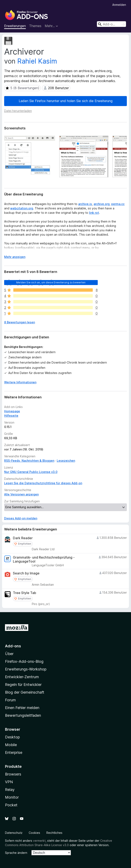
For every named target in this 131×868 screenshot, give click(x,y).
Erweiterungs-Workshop (26, 669)
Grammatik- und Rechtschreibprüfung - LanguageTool (44, 559)
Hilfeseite (11, 416)
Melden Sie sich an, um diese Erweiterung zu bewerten (51, 282)
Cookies (34, 833)
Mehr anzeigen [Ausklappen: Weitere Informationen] (15, 257)
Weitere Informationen (20, 382)
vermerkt (39, 841)
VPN (9, 782)
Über (9, 654)
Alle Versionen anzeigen (21, 494)
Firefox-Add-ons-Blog (24, 661)
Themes (35, 26)
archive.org (102, 204)
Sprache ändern (16, 853)
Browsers (13, 774)
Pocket (11, 805)
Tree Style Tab (25, 593)
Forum (10, 700)
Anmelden (119, 5)
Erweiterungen (15, 26)
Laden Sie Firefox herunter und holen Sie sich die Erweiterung (66, 101)
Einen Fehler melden (22, 708)
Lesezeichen (66, 461)
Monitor (12, 797)
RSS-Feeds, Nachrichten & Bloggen (29, 461)
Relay (10, 790)
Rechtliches (54, 833)
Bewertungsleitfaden (23, 715)
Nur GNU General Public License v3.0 (31, 472)
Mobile (11, 745)
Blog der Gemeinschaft (25, 692)
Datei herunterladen (18, 111)
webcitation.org (22, 208)
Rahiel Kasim (37, 61)
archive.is (85, 204)
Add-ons (13, 646)
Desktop (12, 737)
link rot (94, 213)
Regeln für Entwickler (23, 685)
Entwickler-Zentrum (22, 677)
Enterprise (14, 752)
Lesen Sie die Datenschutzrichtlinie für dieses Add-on (43, 483)
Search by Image (26, 573)
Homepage (12, 411)
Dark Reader (23, 538)
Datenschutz (14, 833)
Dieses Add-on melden (21, 518)
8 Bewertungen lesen (20, 322)
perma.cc (118, 204)
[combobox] (111, 24)
